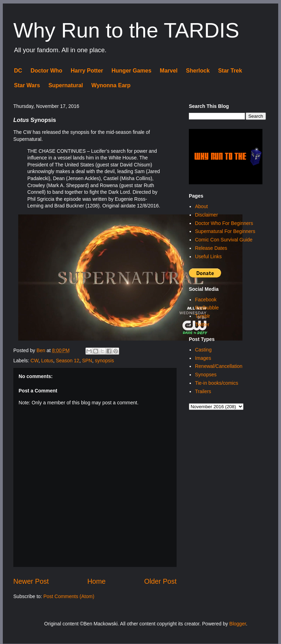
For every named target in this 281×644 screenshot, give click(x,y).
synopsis (104, 361)
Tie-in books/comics (216, 383)
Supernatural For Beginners (225, 231)
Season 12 (67, 361)
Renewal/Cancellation (218, 366)
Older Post (160, 581)
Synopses (205, 375)
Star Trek (230, 71)
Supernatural (66, 85)
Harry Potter (87, 71)
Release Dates (211, 248)
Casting (203, 350)
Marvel (169, 71)
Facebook (205, 300)
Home (96, 581)
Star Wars (27, 85)
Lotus (47, 361)
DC (18, 71)
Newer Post (31, 581)
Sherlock (198, 71)
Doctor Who (46, 71)
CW (35, 361)
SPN (87, 361)
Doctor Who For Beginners (224, 223)
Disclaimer (206, 215)
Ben (42, 350)
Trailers (203, 391)
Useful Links (208, 256)
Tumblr (202, 316)
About (201, 206)
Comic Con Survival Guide (224, 240)
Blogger (238, 624)
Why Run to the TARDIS (126, 30)
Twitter (202, 324)
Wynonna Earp (111, 85)
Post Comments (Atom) (69, 596)
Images (203, 358)
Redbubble (207, 308)
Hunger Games (131, 71)
